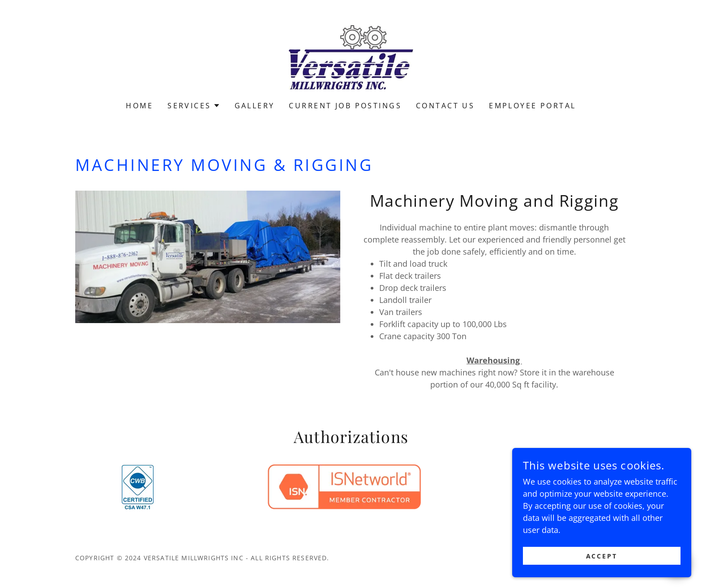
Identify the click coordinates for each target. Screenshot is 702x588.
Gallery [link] (255, 106)
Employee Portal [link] (532, 106)
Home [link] (139, 106)
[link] (351, 56)
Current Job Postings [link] (345, 106)
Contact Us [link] (445, 106)
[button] (194, 106)
